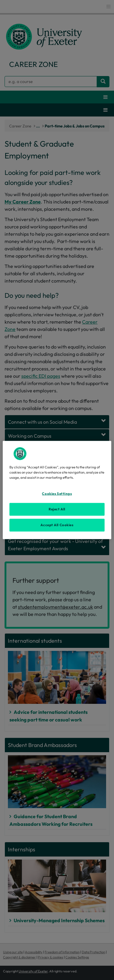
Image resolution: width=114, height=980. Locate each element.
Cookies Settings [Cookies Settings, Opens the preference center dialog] (57, 494)
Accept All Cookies (57, 525)
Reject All (57, 509)
